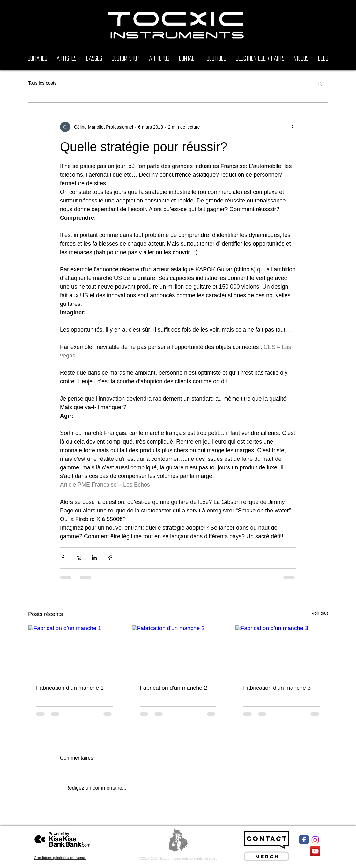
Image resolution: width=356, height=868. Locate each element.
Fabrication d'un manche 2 (174, 688)
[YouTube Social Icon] (315, 851)
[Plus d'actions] (292, 127)
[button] (320, 83)
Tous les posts (42, 83)
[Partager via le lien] (110, 558)
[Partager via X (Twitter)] (79, 558)
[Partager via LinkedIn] (94, 558)
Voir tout (320, 613)
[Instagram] (315, 840)
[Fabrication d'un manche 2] (178, 651)
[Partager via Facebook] (63, 558)
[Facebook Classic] (304, 840)
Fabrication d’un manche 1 (70, 688)
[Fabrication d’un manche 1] (74, 651)
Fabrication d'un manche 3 (277, 688)
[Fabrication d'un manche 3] (282, 651)
